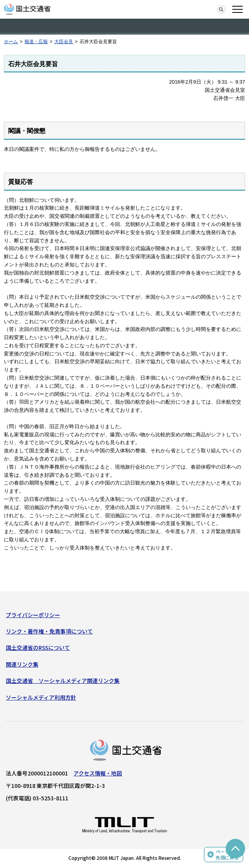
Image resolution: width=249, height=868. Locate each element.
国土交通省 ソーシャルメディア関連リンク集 (63, 681)
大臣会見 (64, 42)
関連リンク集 (22, 664)
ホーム (11, 42)
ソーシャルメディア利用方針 (41, 697)
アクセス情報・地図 (98, 773)
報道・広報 (36, 42)
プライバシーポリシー (33, 615)
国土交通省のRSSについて (38, 647)
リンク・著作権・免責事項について (49, 631)
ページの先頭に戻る (227, 855)
